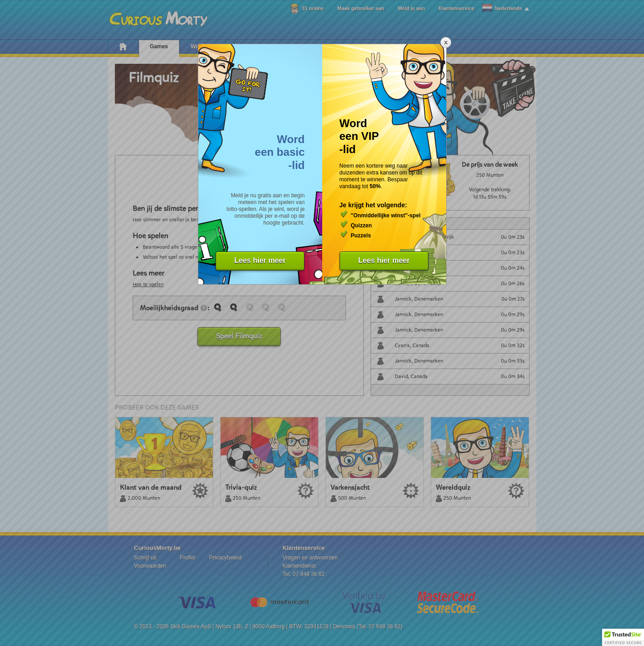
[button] (623, 637)
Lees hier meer (260, 260)
